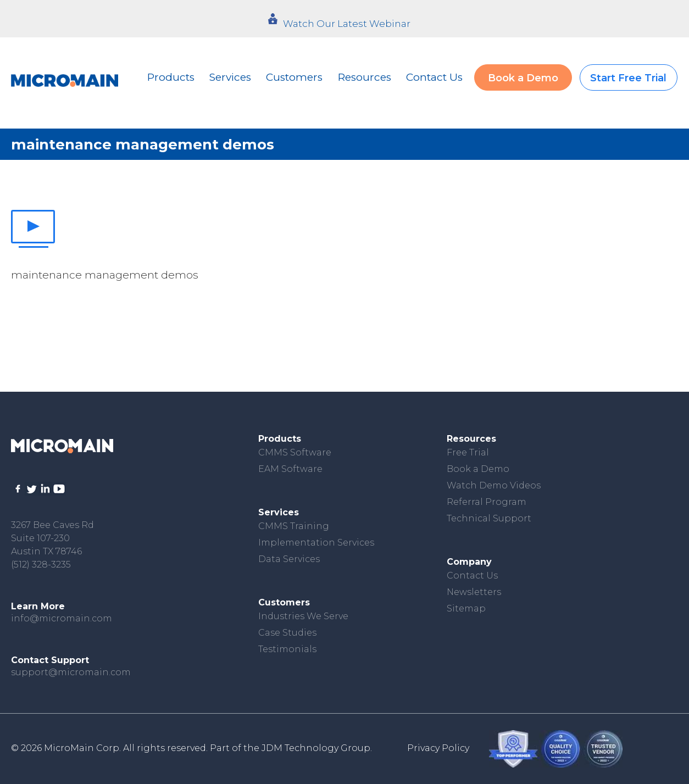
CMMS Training (294, 526)
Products (171, 77)
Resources (365, 77)
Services (230, 77)
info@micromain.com (62, 618)
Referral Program (487, 502)
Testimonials (287, 649)
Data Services (289, 559)
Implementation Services (316, 543)
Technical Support (489, 518)
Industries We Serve (303, 616)
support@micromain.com (71, 672)
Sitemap (466, 608)
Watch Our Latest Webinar (347, 24)
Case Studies (287, 633)
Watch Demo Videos (494, 485)
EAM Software (290, 469)
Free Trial (468, 452)
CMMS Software (295, 452)
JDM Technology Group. (317, 748)
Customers (294, 77)
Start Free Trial (628, 78)
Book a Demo (523, 78)
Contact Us (434, 77)
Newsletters (474, 592)
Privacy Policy (438, 748)
